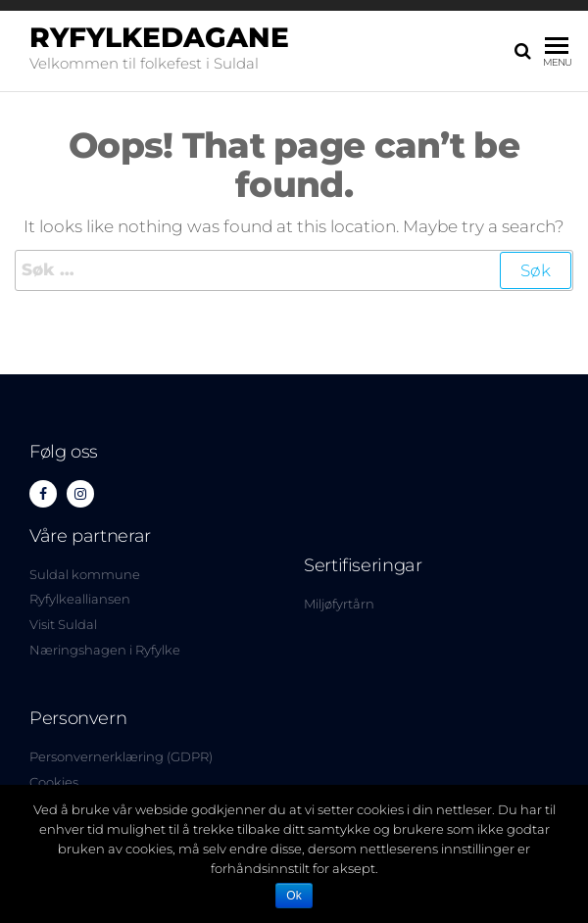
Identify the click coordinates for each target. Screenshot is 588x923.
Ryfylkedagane (159, 37)
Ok (294, 896)
